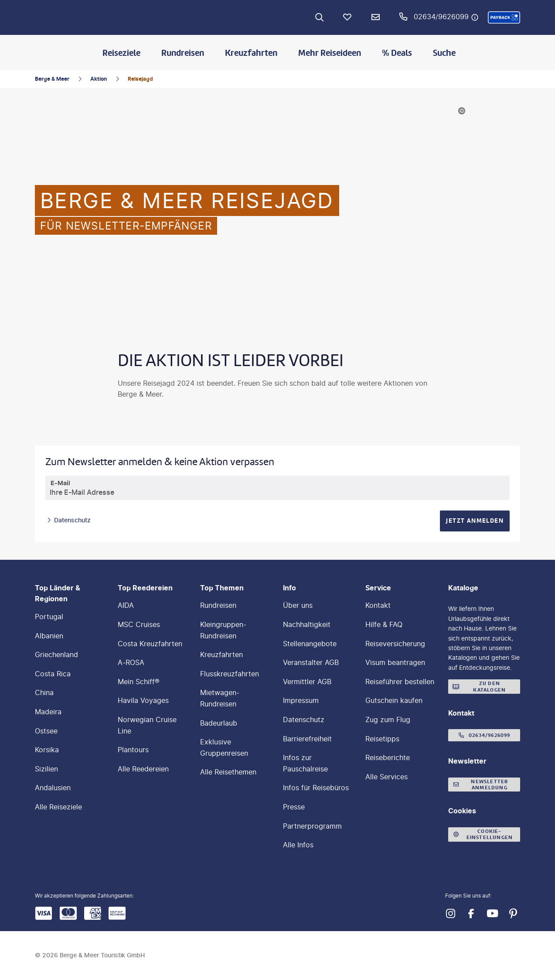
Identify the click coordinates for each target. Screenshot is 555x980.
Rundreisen (183, 53)
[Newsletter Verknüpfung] (375, 17)
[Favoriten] (347, 17)
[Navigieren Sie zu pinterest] (513, 914)
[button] (504, 17)
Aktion (99, 79)
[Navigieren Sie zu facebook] (471, 914)
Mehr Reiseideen (330, 53)
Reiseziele (121, 53)
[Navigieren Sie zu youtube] (492, 914)
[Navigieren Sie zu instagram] (450, 914)
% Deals (397, 53)
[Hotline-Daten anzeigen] (475, 17)
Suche (444, 53)
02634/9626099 (441, 17)
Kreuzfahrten (251, 53)
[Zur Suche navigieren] (320, 17)
